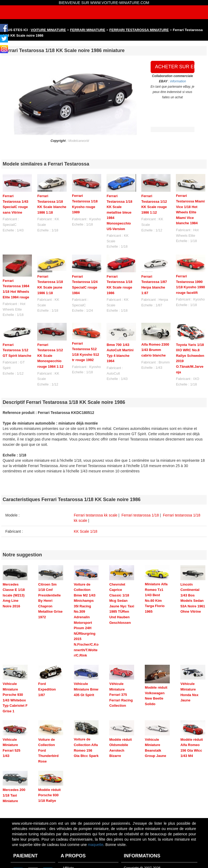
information (178, 81)
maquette (96, 825)
